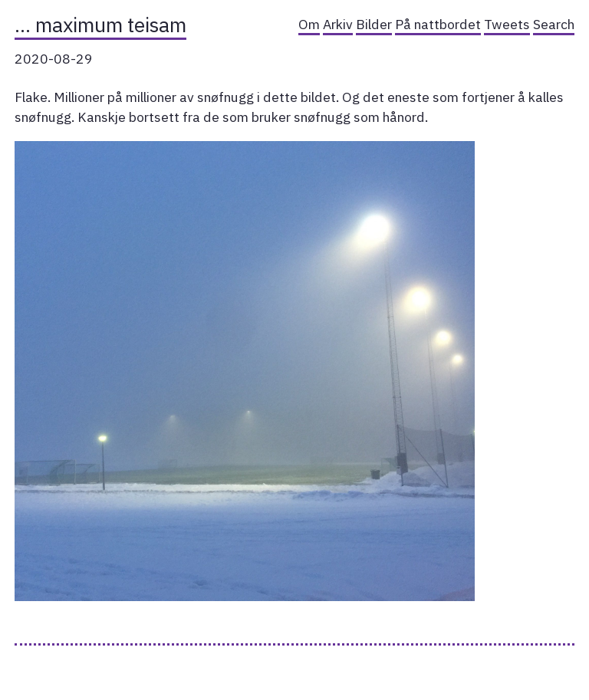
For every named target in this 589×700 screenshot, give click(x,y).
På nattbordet (438, 24)
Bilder (374, 24)
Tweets (507, 24)
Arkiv (338, 24)
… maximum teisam (100, 25)
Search (554, 24)
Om (309, 24)
